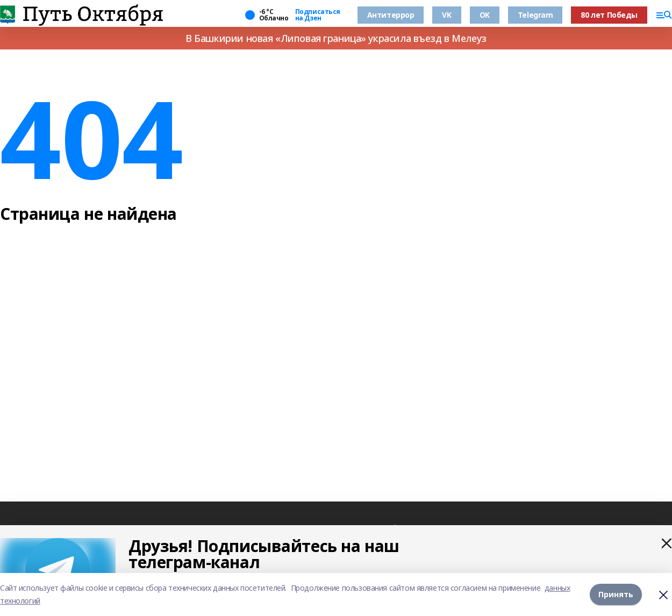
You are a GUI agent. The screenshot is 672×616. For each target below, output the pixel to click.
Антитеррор (391, 15)
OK (485, 15)
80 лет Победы (609, 15)
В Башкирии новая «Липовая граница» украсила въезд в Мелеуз (336, 38)
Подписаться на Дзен (318, 15)
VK (446, 15)
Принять (616, 594)
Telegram (535, 15)
